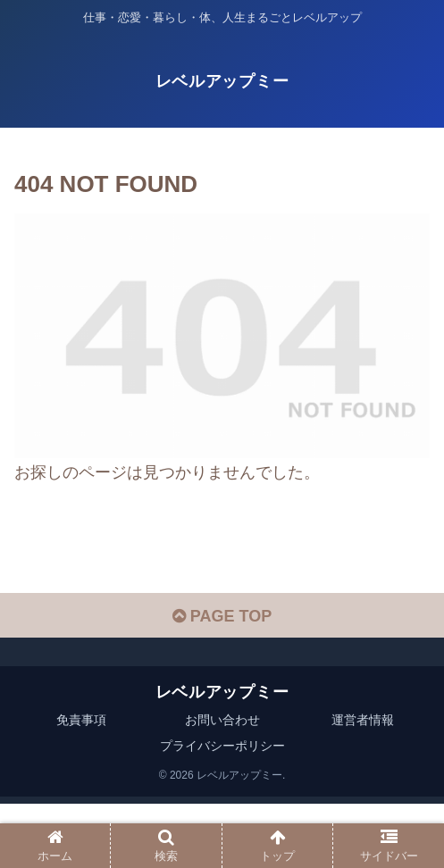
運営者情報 (363, 720)
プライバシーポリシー (222, 746)
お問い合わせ (222, 720)
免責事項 (81, 720)
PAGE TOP (222, 616)
